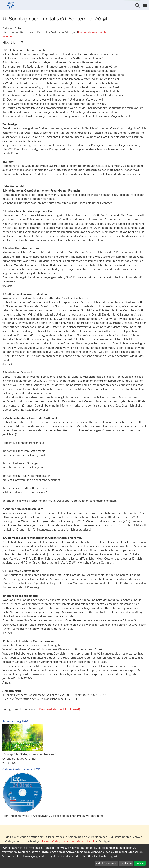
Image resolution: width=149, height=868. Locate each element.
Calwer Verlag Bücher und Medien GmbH (69, 841)
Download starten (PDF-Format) (59, 709)
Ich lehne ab (126, 863)
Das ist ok (140, 863)
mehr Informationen (106, 863)
